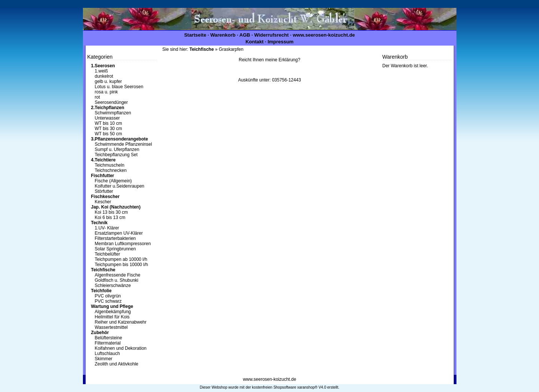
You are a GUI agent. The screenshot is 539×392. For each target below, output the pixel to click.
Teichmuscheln (110, 165)
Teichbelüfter (108, 254)
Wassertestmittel (111, 327)
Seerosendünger (111, 102)
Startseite (195, 35)
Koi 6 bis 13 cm (110, 217)
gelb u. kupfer (109, 81)
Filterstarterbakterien (115, 238)
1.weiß (101, 71)
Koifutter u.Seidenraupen (120, 186)
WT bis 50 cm (109, 134)
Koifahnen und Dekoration (121, 348)
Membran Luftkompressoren (123, 244)
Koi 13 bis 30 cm (111, 212)
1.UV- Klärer (107, 228)
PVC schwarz (108, 301)
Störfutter (104, 191)
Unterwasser (107, 118)
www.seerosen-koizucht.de (324, 35)
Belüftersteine (109, 338)
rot (97, 97)
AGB (245, 35)
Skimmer (104, 359)
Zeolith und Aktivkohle (117, 364)
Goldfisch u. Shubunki (117, 280)
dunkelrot (104, 76)
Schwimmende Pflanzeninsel (123, 144)
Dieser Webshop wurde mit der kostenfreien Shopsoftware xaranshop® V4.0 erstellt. (269, 387)
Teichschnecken (111, 170)
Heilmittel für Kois (112, 317)
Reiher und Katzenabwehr (121, 322)
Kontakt (254, 42)
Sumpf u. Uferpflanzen (117, 149)
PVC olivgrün (108, 296)
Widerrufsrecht (272, 35)
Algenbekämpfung (113, 312)
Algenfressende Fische (118, 275)
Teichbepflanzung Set (116, 155)
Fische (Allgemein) (113, 181)
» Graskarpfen (216, 49)
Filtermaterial (108, 343)
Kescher (103, 202)
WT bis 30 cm (109, 129)
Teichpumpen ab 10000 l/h (121, 259)
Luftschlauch (107, 354)
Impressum (280, 42)
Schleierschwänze (113, 285)
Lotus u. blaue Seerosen (119, 87)
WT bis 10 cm (109, 123)
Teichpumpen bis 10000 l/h (122, 265)
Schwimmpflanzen (113, 113)
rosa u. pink (106, 92)
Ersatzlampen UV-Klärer (119, 233)
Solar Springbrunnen (115, 249)
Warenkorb (223, 35)
